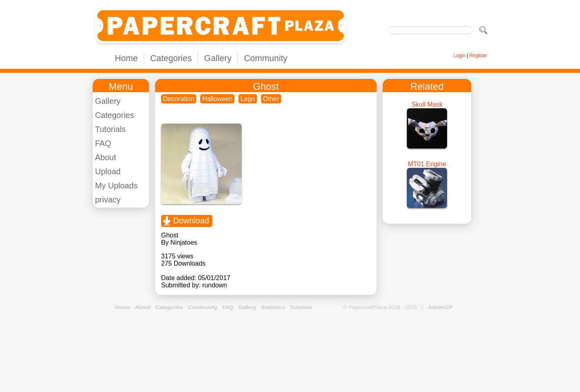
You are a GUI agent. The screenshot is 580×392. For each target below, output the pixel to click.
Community (266, 58)
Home (126, 58)
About (106, 157)
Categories (171, 58)
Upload (108, 171)
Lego (248, 99)
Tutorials (110, 129)
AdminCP (440, 307)
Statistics (273, 307)
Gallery (218, 58)
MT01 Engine (427, 164)
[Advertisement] (290, 352)
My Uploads (116, 186)
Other (271, 99)
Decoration (179, 99)
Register (478, 56)
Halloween (217, 99)
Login (459, 56)
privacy (108, 200)
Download (191, 221)
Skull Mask (427, 104)
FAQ (103, 143)
